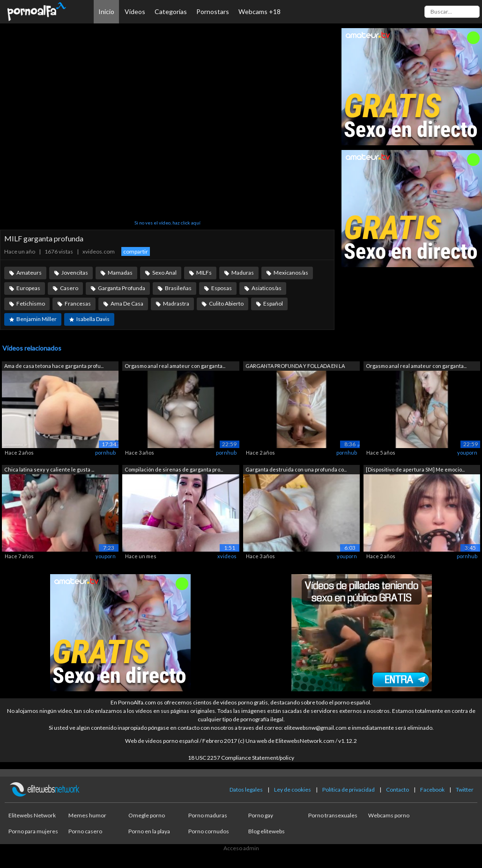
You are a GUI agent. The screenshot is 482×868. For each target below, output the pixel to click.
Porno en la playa (149, 831)
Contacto (397, 789)
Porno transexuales (333, 815)
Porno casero (85, 831)
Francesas (78, 303)
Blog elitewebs (267, 831)
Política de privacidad (349, 789)
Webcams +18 (260, 11)
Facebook (432, 789)
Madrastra (176, 303)
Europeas (28, 288)
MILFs (204, 273)
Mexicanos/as (291, 273)
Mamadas (120, 273)
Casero (69, 288)
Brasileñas (178, 288)
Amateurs (29, 273)
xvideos (227, 556)
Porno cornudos (209, 831)
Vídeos (135, 11)
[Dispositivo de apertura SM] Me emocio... (415, 469)
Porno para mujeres (33, 831)
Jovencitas (75, 273)
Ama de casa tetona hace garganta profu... (54, 366)
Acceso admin (241, 848)
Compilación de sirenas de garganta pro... (174, 469)
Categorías (171, 11)
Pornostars (213, 11)
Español (273, 303)
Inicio (106, 11)
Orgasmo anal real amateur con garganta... (175, 366)
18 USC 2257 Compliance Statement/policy (241, 758)
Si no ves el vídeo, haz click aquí (167, 223)
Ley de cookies (293, 789)
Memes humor (87, 815)
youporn (467, 453)
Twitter (465, 789)
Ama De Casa (127, 303)
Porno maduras (208, 815)
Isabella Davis (93, 319)
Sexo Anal (164, 273)
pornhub (105, 453)
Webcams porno (389, 815)
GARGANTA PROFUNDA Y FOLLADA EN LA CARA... (295, 367)
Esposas (222, 288)
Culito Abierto (226, 303)
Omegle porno (147, 815)
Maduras (243, 273)
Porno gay (261, 815)
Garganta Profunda (122, 288)
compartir (136, 251)
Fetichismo (31, 303)
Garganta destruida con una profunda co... (296, 469)
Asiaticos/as (267, 288)
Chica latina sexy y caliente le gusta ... (49, 469)
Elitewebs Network (32, 815)
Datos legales (246, 789)
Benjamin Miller (37, 319)
